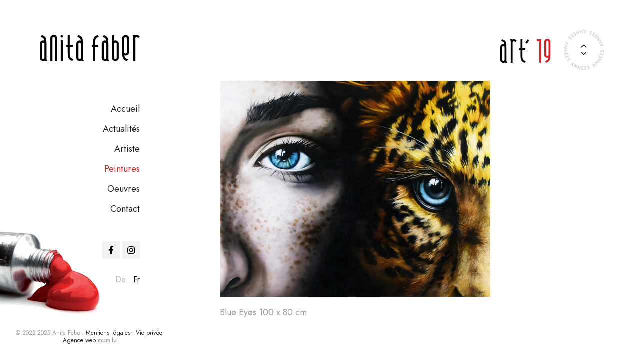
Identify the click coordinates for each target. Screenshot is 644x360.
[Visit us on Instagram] (131, 250)
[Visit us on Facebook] (111, 250)
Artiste (127, 149)
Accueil (125, 109)
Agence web (79, 340)
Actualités (121, 129)
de (121, 280)
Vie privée (149, 333)
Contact (125, 209)
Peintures (122, 169)
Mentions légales (108, 333)
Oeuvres (124, 189)
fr (137, 280)
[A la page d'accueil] (90, 48)
